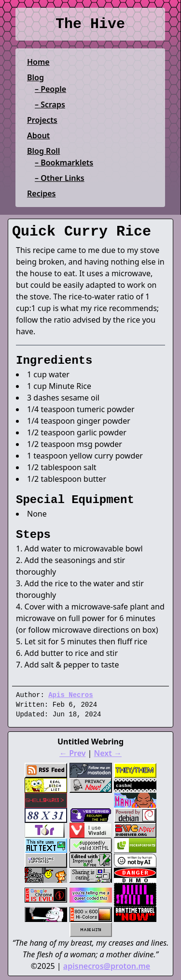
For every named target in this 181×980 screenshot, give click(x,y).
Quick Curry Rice (82, 232)
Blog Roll (43, 151)
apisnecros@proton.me (107, 966)
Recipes (41, 193)
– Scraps (50, 104)
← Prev (72, 753)
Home (38, 62)
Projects (42, 120)
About (38, 135)
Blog (35, 77)
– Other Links (60, 178)
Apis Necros (70, 695)
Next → (108, 753)
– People (50, 89)
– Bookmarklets (64, 163)
